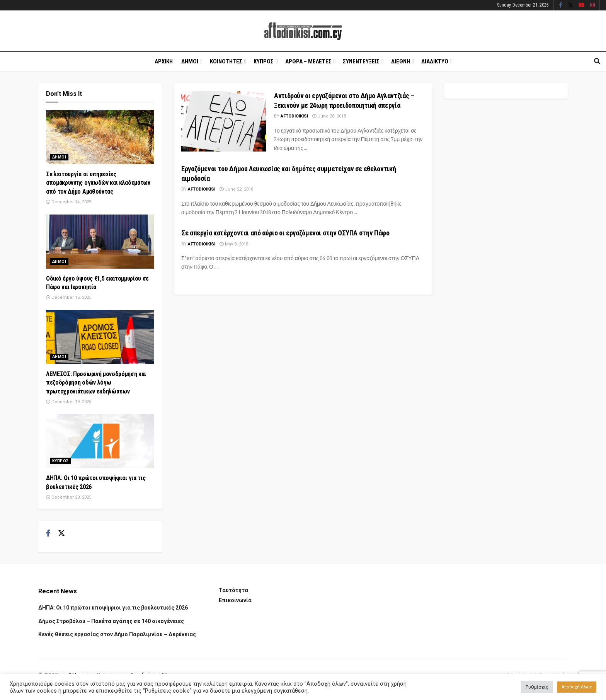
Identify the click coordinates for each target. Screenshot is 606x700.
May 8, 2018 (234, 244)
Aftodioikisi (294, 116)
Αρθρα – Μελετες (308, 61)
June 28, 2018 (329, 116)
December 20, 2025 (69, 497)
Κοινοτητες (226, 61)
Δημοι (190, 61)
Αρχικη (164, 61)
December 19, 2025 (69, 402)
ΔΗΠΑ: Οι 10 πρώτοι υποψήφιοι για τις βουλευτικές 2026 (113, 608)
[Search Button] (597, 61)
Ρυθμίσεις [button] (537, 687)
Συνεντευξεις (361, 61)
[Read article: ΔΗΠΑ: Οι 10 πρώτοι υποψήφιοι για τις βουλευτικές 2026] (100, 441)
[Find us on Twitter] (61, 533)
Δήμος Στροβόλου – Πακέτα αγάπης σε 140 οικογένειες (111, 621)
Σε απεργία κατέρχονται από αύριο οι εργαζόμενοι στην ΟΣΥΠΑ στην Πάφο (285, 233)
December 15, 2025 (69, 297)
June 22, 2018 (236, 189)
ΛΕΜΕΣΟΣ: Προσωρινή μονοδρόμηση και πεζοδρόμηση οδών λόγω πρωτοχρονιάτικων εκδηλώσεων (96, 383)
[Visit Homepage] (303, 31)
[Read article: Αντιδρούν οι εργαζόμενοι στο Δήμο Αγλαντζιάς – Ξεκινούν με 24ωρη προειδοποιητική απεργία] (224, 121)
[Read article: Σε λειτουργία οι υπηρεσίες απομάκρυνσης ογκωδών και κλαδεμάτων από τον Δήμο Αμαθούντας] (100, 137)
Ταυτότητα (233, 590)
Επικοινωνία (235, 600)
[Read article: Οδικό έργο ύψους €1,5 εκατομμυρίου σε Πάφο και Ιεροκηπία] (100, 242)
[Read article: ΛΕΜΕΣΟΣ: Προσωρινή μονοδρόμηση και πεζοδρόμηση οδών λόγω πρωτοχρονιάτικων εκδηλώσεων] (100, 337)
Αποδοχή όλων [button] (577, 687)
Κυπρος (264, 61)
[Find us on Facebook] (48, 533)
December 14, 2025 (69, 202)
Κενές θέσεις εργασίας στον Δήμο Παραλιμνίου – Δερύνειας (117, 634)
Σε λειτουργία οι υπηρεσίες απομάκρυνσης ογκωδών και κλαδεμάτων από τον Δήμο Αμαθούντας (98, 183)
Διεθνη (401, 61)
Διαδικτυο (435, 61)
